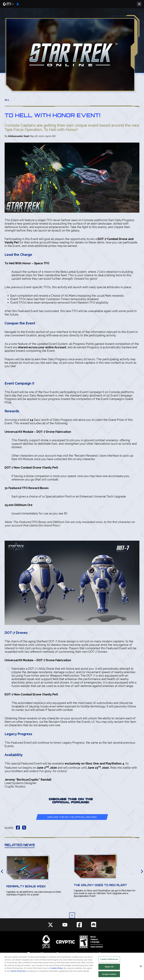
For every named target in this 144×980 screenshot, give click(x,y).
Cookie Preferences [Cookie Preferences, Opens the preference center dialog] (109, 961)
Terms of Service (18, 973)
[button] (8, 4)
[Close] (141, 968)
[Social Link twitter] (50, 925)
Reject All (109, 968)
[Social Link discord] (94, 925)
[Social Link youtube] (65, 925)
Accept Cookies (109, 976)
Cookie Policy (57, 970)
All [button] (7, 100)
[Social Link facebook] (79, 925)
